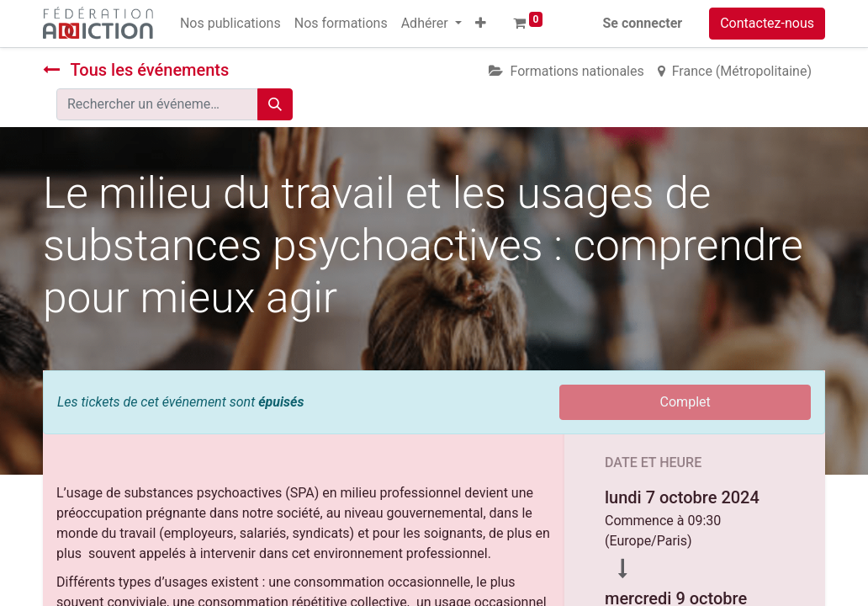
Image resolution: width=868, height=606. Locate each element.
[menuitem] (230, 24)
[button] (481, 24)
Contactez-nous (767, 23)
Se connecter (643, 23)
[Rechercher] (275, 104)
